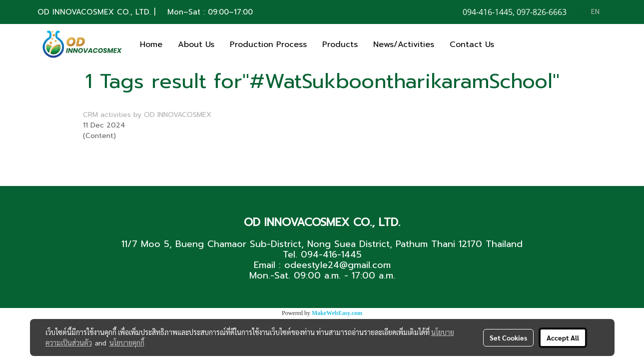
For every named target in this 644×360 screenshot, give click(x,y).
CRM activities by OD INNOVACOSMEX (147, 115)
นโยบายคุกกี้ (127, 342)
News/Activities (404, 44)
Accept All (563, 337)
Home (151, 44)
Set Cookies (508, 337)
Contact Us (472, 44)
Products (340, 44)
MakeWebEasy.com (337, 313)
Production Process (268, 44)
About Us (196, 44)
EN (589, 12)
